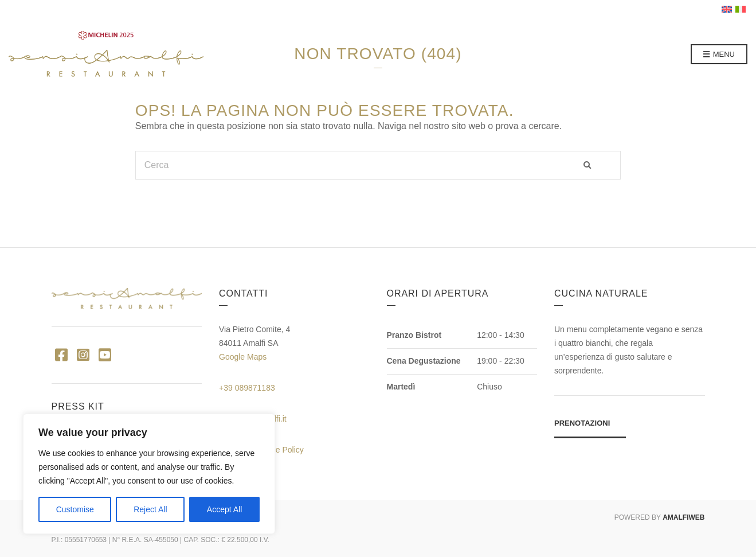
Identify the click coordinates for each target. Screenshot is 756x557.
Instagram (83, 354)
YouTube (105, 354)
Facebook (62, 354)
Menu (719, 55)
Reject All (150, 509)
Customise (75, 509)
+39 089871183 (247, 388)
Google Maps (243, 357)
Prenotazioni (582, 423)
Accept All (224, 509)
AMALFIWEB (683, 517)
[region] (149, 474)
